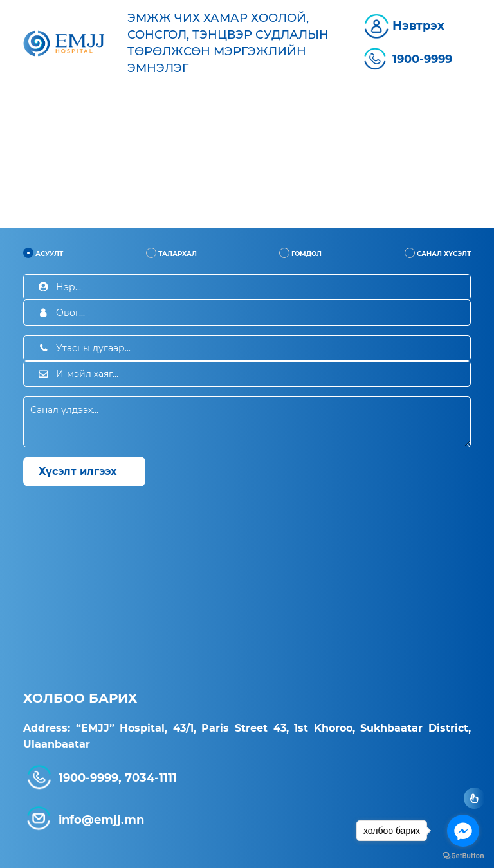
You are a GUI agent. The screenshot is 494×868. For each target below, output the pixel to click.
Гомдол (300, 253)
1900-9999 (422, 59)
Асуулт (43, 253)
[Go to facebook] (463, 831)
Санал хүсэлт (438, 253)
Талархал (171, 253)
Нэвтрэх (418, 26)
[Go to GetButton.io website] (463, 855)
